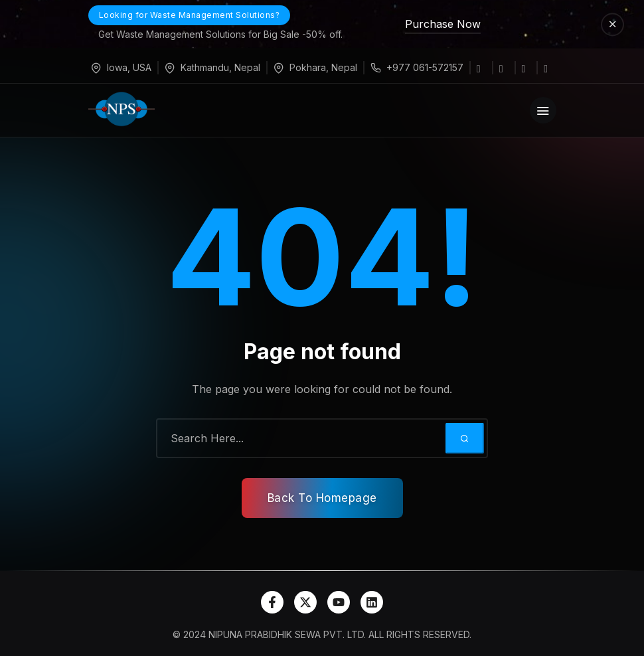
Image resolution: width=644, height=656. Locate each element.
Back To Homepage (322, 498)
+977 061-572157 (425, 67)
